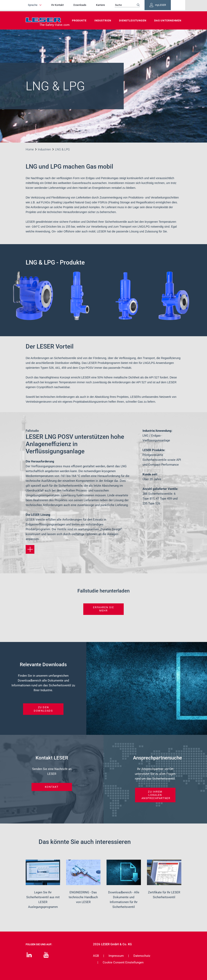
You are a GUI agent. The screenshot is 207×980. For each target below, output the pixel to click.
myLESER (168, 6)
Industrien (103, 20)
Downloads (87, 6)
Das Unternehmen (168, 20)
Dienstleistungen (133, 20)
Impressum (116, 956)
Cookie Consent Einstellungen (123, 962)
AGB (96, 956)
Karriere (108, 6)
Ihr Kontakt (65, 6)
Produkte (79, 20)
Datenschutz (142, 956)
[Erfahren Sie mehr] (30, 549)
